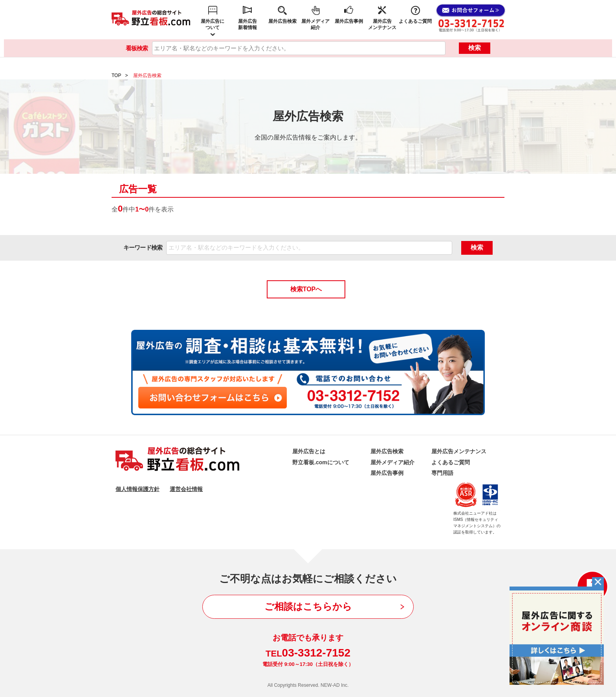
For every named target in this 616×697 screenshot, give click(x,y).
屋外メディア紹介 (315, 24)
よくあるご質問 (415, 21)
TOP (116, 75)
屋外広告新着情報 (247, 24)
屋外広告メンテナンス (382, 24)
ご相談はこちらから (308, 606)
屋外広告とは (309, 451)
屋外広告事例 (349, 21)
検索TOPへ (306, 289)
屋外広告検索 (282, 21)
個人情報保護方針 (137, 489)
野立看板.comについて (321, 462)
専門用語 (442, 473)
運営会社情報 (186, 489)
